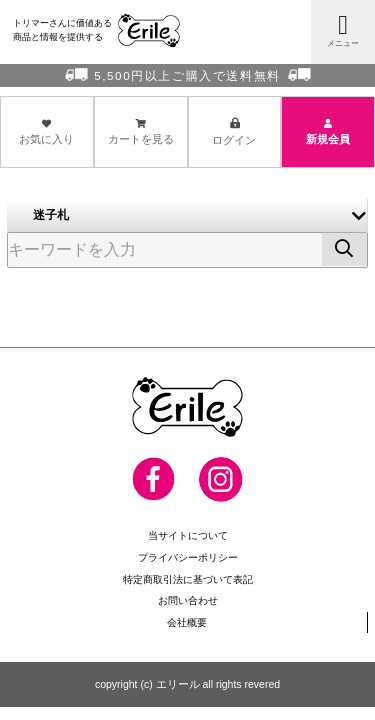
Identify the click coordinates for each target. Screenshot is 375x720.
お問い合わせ (188, 599)
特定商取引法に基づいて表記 (187, 578)
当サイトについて (188, 535)
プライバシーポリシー (188, 556)
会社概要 (187, 620)
